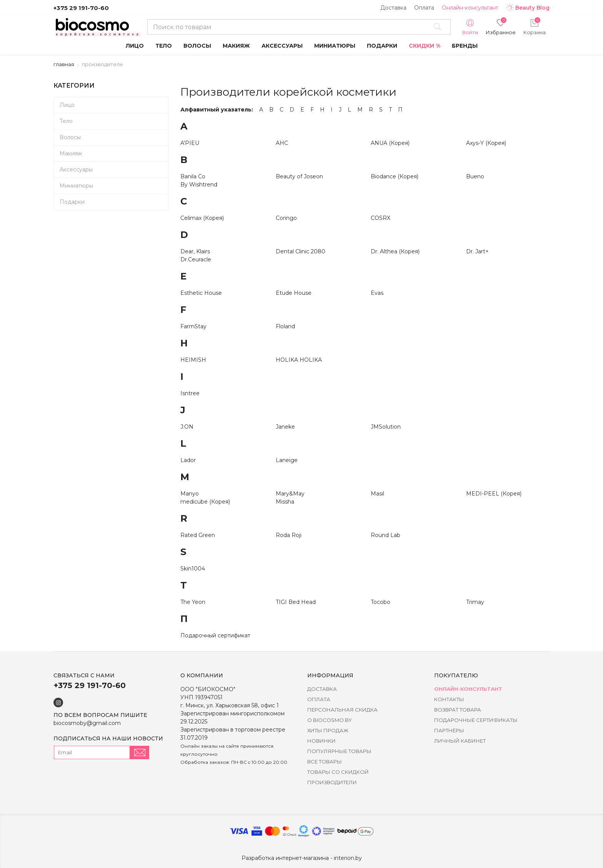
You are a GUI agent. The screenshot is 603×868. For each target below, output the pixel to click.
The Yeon (193, 602)
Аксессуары (76, 170)
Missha (285, 502)
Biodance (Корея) (395, 176)
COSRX (381, 218)
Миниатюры (76, 186)
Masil (377, 494)
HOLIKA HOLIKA (299, 360)
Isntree (190, 393)
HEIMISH (193, 360)
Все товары (325, 762)
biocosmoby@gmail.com (87, 723)
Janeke (285, 427)
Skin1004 (193, 569)
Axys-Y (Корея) (486, 143)
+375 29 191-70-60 (81, 8)
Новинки (321, 741)
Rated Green (198, 535)
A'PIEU (190, 143)
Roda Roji (289, 535)
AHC (282, 143)
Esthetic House (201, 293)
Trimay (475, 602)
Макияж (71, 153)
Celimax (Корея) (202, 218)
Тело (66, 121)
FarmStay (193, 326)
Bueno (475, 176)
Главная (64, 64)
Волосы (70, 137)
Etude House (294, 293)
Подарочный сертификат (215, 635)
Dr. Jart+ (477, 251)
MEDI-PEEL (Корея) (494, 494)
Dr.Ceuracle (196, 259)
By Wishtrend (199, 185)
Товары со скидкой (338, 772)
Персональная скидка (342, 710)
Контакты (449, 699)
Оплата (424, 8)
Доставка (393, 8)
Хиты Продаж (328, 730)
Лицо (67, 105)
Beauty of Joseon (299, 176)
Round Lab (386, 535)
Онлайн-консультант (470, 8)
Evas (377, 293)
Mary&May (290, 494)
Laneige (287, 460)
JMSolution (386, 427)
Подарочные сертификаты (476, 720)
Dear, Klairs (195, 251)
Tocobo (381, 602)
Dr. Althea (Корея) (395, 251)
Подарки (72, 202)
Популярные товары (339, 751)
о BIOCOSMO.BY (330, 720)
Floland (285, 326)
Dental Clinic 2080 (301, 251)
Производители (332, 782)
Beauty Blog (528, 8)
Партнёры (449, 730)
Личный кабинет (460, 741)
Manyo (190, 494)
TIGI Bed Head (296, 602)
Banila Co (193, 176)
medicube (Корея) (205, 502)
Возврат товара (458, 710)
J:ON (187, 427)
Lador (188, 460)
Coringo (286, 218)
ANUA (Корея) (390, 143)
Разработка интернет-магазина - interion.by (302, 858)
